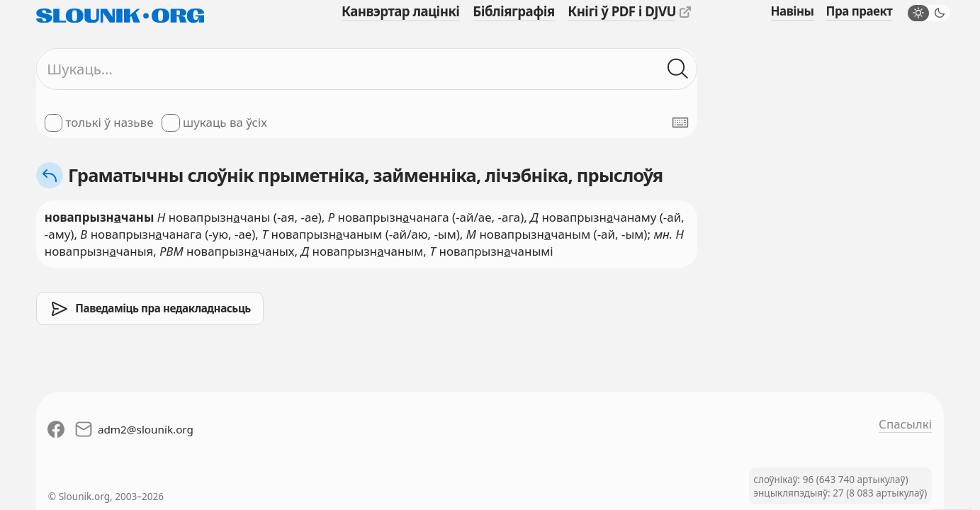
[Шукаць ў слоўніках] (678, 69)
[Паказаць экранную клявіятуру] (680, 123)
